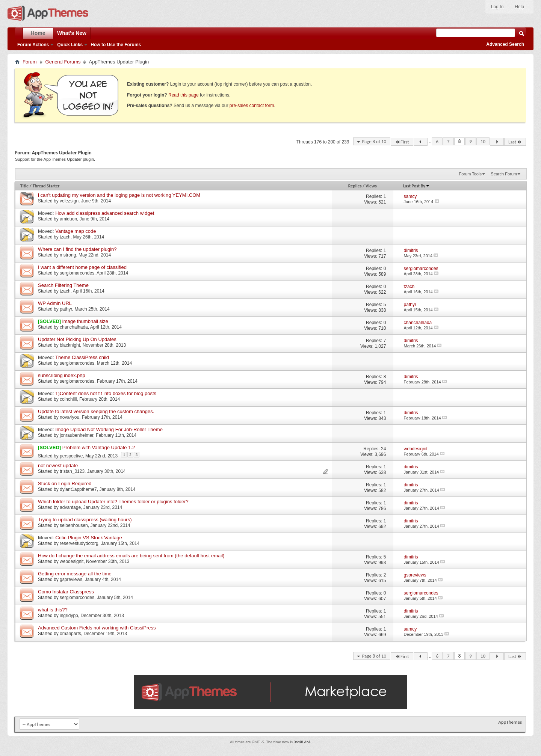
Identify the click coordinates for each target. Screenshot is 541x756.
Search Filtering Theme (63, 285)
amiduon (68, 219)
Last (515, 142)
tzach (65, 237)
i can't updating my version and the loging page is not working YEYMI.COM (119, 195)
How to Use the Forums (116, 45)
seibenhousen (74, 525)
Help (519, 7)
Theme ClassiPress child (82, 357)
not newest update (58, 466)
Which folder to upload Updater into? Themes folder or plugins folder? (113, 502)
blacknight (70, 345)
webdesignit (72, 561)
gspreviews (71, 579)
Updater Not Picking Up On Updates (77, 339)
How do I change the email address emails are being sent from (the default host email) (131, 556)
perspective (71, 456)
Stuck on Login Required (65, 484)
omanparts (70, 634)
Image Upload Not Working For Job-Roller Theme (109, 429)
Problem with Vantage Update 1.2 (99, 447)
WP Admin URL (55, 303)
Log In (497, 7)
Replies (355, 186)
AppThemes (510, 722)
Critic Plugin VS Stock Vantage (89, 538)
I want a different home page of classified (82, 267)
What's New (72, 33)
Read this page (184, 95)
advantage (70, 507)
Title (24, 186)
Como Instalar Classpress (66, 592)
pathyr (66, 309)
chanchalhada (74, 327)
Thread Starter (46, 186)
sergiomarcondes (77, 273)
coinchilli (68, 399)
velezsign (69, 201)
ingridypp (69, 616)
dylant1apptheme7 (78, 489)
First (402, 142)
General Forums (63, 62)
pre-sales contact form (252, 106)
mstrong (68, 255)
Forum (30, 62)
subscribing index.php (62, 375)
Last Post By (416, 186)
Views (371, 186)
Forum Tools (470, 174)
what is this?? (53, 610)
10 (483, 141)
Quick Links (70, 45)
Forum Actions (33, 45)
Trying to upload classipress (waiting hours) (85, 520)
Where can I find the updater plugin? (77, 249)
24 (383, 449)
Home (38, 33)
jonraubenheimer (76, 435)
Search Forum (504, 174)
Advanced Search (505, 44)
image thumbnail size (85, 321)
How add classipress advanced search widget (105, 213)
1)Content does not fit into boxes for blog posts (106, 393)
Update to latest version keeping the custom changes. (96, 411)
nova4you (70, 417)
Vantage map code (76, 231)
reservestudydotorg (79, 543)
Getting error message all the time (75, 574)
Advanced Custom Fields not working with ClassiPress (97, 628)
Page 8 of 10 (374, 141)
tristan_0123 (72, 471)
